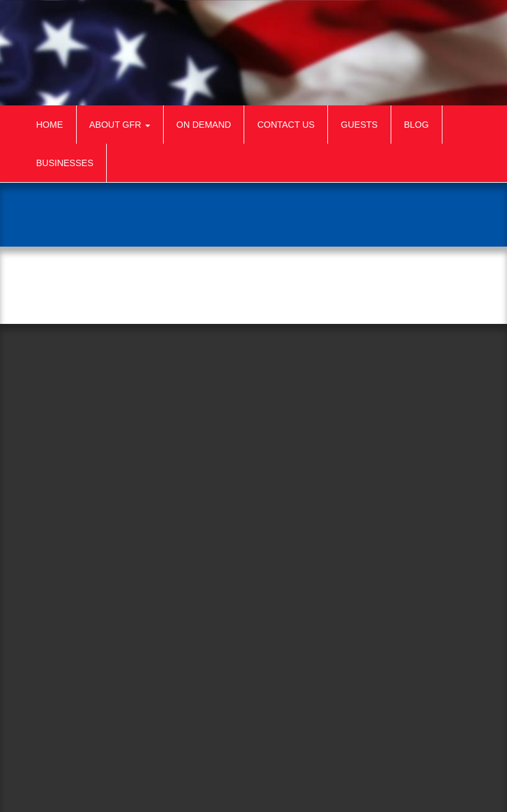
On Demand (204, 125)
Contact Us (286, 125)
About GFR (120, 125)
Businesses (65, 163)
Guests (359, 125)
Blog (417, 125)
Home (50, 125)
